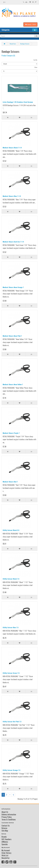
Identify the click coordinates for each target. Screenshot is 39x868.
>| (13, 795)
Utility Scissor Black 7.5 (11, 579)
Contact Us (6, 825)
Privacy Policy (7, 817)
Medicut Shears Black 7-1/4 (12, 148)
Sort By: (35, 60)
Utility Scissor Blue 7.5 (11, 627)
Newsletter (6, 858)
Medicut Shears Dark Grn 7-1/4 (13, 242)
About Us (5, 812)
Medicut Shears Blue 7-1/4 (12, 196)
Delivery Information (9, 814)
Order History (6, 853)
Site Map (5, 831)
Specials (5, 844)
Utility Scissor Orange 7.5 (11, 770)
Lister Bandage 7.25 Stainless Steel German (18, 102)
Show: (36, 67)
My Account (6, 850)
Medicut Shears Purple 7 (11, 433)
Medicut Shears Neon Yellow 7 (13, 384)
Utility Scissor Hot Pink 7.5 (12, 721)
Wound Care (13, 44)
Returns (4, 828)
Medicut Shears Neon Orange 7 (13, 287)
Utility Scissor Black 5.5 (11, 530)
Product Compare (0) (8, 56)
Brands (4, 837)
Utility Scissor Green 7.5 (11, 673)
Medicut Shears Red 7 (10, 482)
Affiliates (5, 842)
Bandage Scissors (25, 44)
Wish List (5, 855)
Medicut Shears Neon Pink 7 (12, 336)
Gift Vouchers (6, 839)
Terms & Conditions (9, 819)
